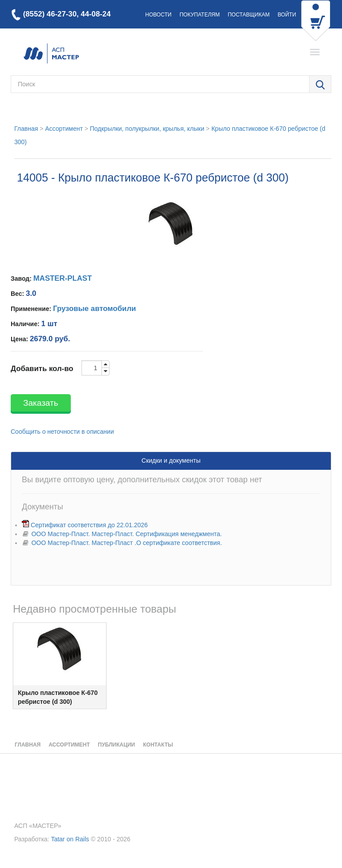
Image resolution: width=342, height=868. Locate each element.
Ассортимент (64, 129)
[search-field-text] (160, 84)
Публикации (116, 745)
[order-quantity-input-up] (106, 364)
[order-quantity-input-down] (106, 371)
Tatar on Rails (70, 839)
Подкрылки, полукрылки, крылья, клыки (147, 129)
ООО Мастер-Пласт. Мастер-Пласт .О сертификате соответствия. (126, 543)
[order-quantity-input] (92, 368)
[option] (60, 666)
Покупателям (199, 15)
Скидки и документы (171, 460)
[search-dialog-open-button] (320, 85)
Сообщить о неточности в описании (62, 432)
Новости (158, 15)
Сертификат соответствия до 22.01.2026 (89, 525)
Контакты (158, 745)
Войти (287, 15)
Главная (26, 129)
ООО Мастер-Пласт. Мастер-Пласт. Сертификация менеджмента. (126, 534)
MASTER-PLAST (63, 278)
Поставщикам (248, 15)
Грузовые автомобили (94, 309)
